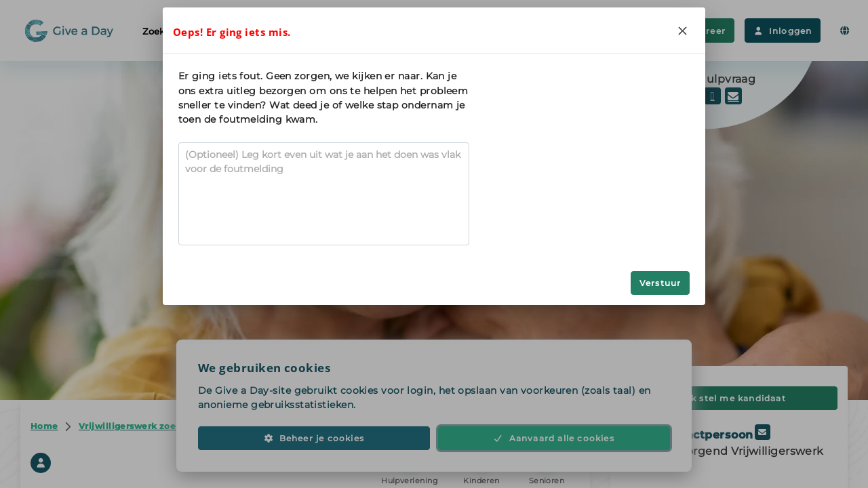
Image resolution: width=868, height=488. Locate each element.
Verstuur (660, 283)
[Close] (682, 30)
